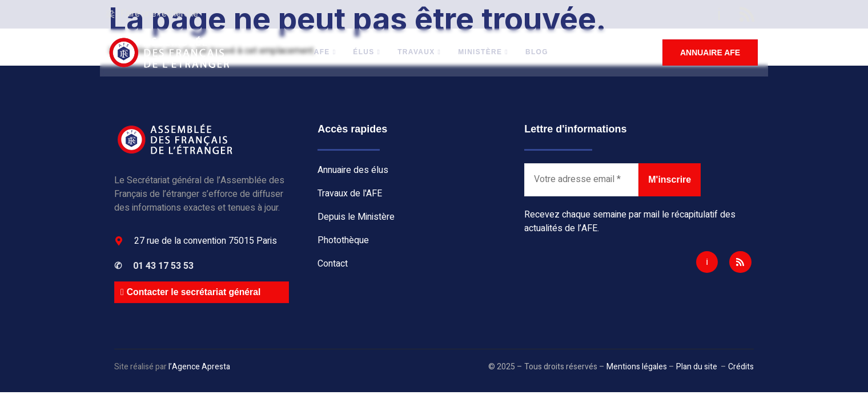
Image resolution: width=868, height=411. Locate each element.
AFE (326, 53)
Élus (368, 53)
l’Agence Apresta (199, 367)
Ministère (484, 53)
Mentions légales (637, 367)
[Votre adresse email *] (581, 180)
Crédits (741, 367)
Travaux (420, 53)
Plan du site (697, 367)
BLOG (537, 53)
